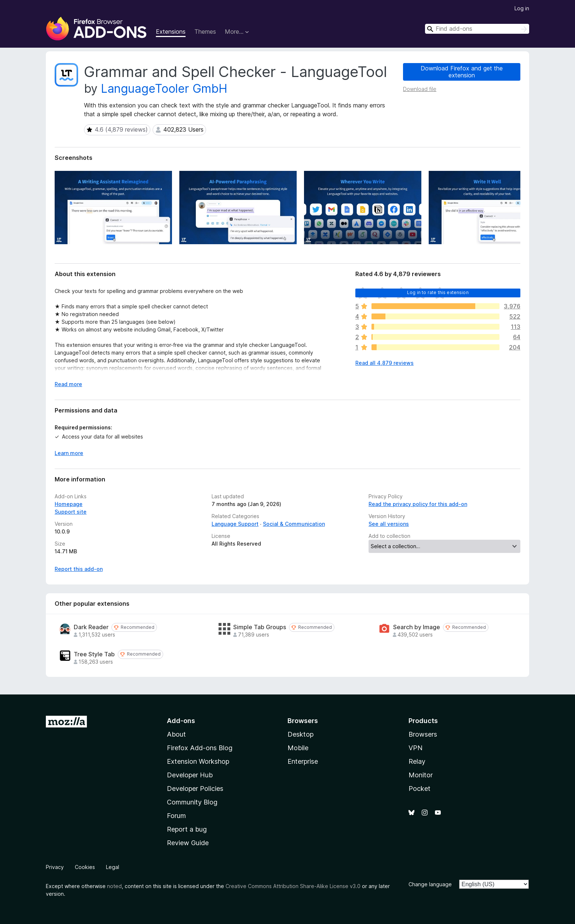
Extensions (171, 32)
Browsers (423, 734)
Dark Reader (91, 627)
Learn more (69, 453)
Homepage (69, 504)
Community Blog (192, 802)
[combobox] (477, 29)
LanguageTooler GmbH (164, 89)
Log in (522, 8)
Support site (71, 512)
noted (114, 886)
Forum (176, 816)
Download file (420, 89)
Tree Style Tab (94, 654)
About (176, 734)
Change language (430, 884)
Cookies (85, 867)
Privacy (55, 867)
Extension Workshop (198, 761)
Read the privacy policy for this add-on (418, 504)
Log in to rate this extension (438, 292)
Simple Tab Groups (260, 627)
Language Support (235, 524)
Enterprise (303, 761)
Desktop (301, 734)
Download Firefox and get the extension (462, 72)
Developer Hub (190, 775)
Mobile (298, 748)
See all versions (389, 524)
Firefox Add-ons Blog (200, 748)
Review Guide (188, 843)
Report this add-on (79, 569)
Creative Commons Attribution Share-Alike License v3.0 (293, 886)
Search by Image (417, 627)
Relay (417, 761)
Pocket (420, 789)
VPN (415, 748)
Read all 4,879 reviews (384, 363)
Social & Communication (294, 524)
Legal (113, 867)
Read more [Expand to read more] (68, 384)
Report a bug (187, 829)
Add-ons (181, 721)
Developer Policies (195, 789)
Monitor (421, 775)
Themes (205, 32)
